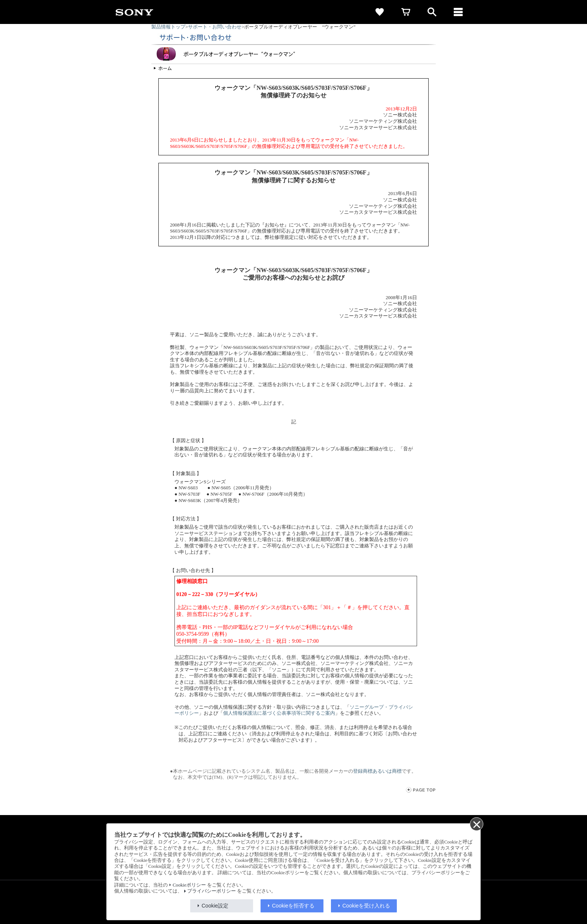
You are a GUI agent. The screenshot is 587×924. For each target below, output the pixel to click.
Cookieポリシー (189, 885)
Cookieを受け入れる (367, 906)
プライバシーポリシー (212, 891)
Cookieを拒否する (293, 906)
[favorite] (380, 12)
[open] (432, 12)
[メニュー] (458, 12)
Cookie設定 (215, 906)
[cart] (406, 12)
